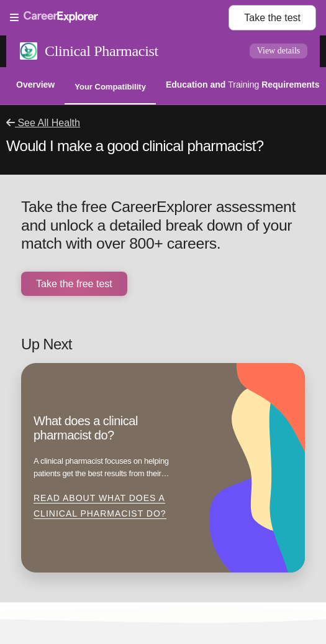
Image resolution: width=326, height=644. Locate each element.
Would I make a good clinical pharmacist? (135, 146)
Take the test (272, 18)
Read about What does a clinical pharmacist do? (100, 506)
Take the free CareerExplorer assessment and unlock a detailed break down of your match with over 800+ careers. (158, 225)
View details (279, 51)
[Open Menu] (119, 18)
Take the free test (74, 284)
